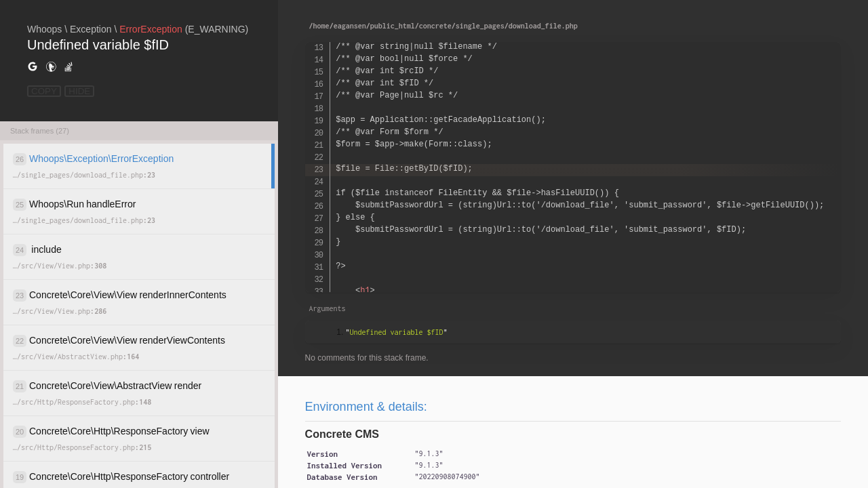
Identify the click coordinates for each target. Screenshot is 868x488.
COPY (44, 91)
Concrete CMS (342, 434)
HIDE (79, 91)
